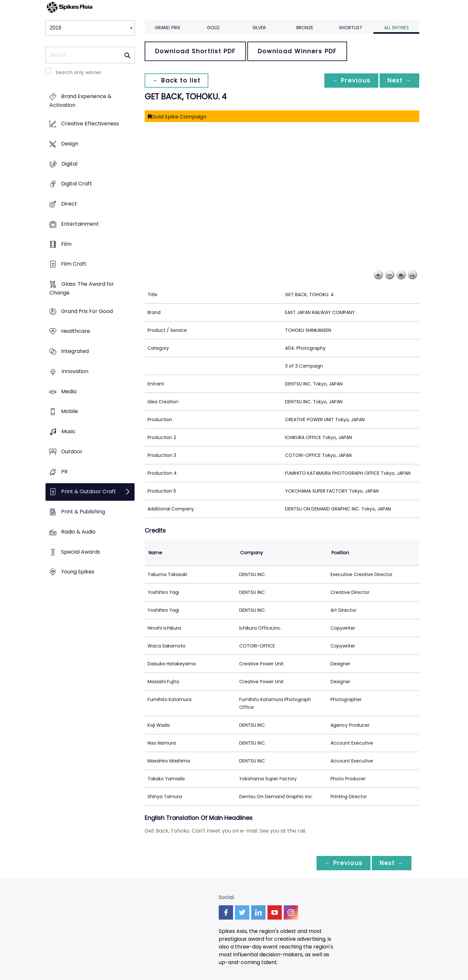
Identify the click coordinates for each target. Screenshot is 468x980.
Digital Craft (77, 184)
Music (69, 432)
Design (70, 144)
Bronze (305, 28)
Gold (213, 28)
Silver (259, 28)
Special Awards (81, 552)
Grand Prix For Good (87, 311)
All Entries (396, 28)
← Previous (351, 80)
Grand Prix (168, 28)
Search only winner (78, 72)
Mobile (70, 412)
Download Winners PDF (297, 51)
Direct (69, 204)
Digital (69, 164)
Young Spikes (78, 572)
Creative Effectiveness (90, 124)
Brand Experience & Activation (80, 101)
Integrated (75, 352)
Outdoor (72, 452)
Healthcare (76, 331)
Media (69, 391)
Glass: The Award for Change (82, 288)
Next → (399, 80)
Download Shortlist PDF (195, 51)
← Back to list (176, 80)
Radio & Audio (78, 532)
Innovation (75, 371)
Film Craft (74, 264)
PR (64, 472)
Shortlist (351, 28)
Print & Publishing (83, 512)
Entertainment (80, 224)
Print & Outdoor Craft (89, 492)
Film (66, 244)
